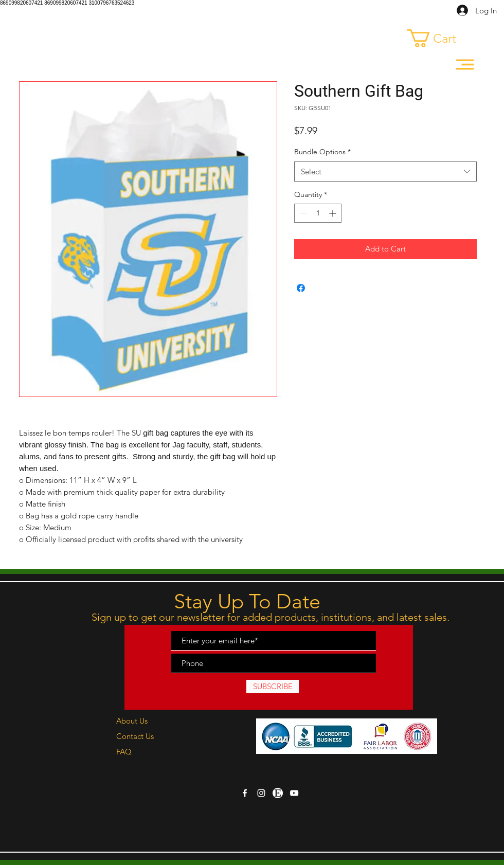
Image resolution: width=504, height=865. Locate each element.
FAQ (124, 752)
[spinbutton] (318, 213)
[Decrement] (302, 213)
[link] (441, 38)
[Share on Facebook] (301, 288)
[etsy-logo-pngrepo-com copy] (278, 793)
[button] (465, 65)
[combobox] (385, 172)
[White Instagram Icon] (261, 793)
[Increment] (334, 213)
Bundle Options (322, 152)
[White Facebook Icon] (245, 793)
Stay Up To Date (247, 601)
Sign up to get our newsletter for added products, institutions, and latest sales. (272, 617)
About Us (132, 721)
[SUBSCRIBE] (273, 687)
